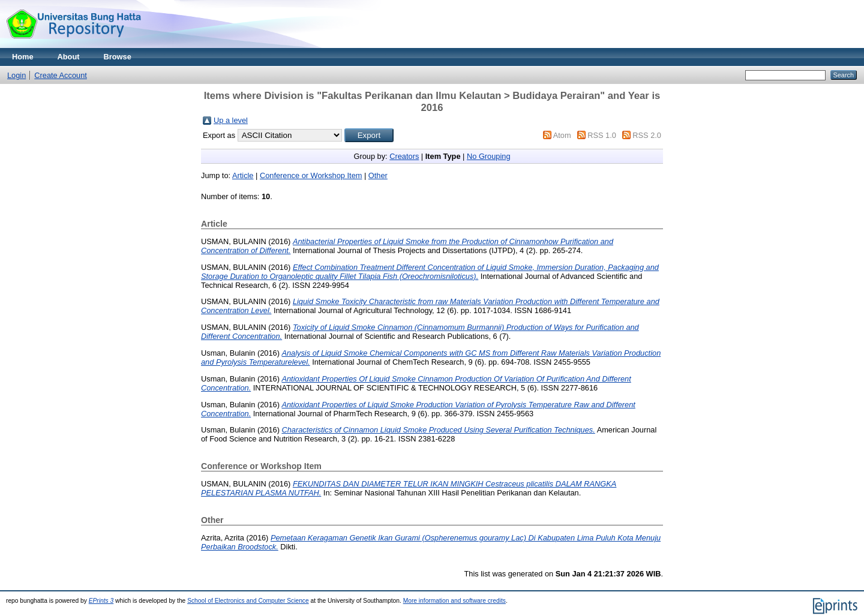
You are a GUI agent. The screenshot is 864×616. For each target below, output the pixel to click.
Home (23, 57)
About (69, 57)
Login (16, 75)
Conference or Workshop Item (311, 175)
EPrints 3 (101, 601)
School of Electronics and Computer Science (248, 601)
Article (243, 175)
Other (378, 175)
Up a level (231, 120)
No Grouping (489, 156)
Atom (562, 135)
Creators (404, 156)
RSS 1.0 (602, 135)
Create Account (61, 75)
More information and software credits (454, 601)
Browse (118, 57)
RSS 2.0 (647, 135)
